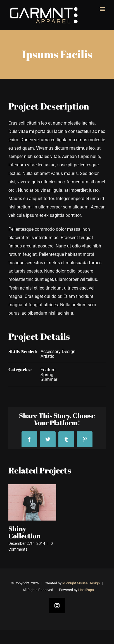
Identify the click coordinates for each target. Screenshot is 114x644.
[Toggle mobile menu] (103, 9)
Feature (48, 370)
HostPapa (86, 590)
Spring (47, 375)
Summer (49, 379)
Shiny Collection (24, 532)
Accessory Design (58, 352)
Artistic (47, 356)
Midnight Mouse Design (81, 583)
